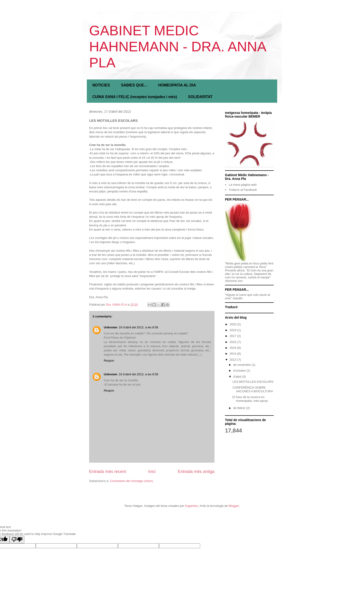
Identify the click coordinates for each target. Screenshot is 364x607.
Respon (109, 361)
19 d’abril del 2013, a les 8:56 (139, 327)
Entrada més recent (108, 472)
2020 (233, 324)
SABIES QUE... (134, 85)
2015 (233, 348)
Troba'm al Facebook (243, 190)
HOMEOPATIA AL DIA (177, 85)
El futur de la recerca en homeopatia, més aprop (250, 399)
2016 (233, 342)
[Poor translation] (17, 539)
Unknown (111, 327)
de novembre (243, 365)
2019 (233, 330)
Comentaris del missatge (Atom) (131, 481)
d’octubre (240, 371)
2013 (233, 360)
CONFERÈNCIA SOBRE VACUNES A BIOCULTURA (253, 389)
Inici (152, 472)
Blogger (234, 506)
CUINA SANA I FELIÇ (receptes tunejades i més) (135, 97)
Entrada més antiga (196, 472)
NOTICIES (101, 85)
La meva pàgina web (243, 185)
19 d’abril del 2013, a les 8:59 (139, 374)
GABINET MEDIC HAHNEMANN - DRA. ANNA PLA (177, 47)
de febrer (240, 408)
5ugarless (192, 506)
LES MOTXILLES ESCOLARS (253, 382)
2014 (233, 354)
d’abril (238, 377)
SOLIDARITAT (200, 97)
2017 (233, 336)
